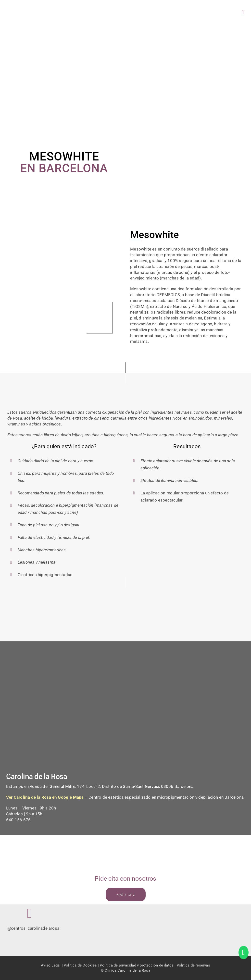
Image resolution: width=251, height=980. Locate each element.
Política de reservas (193, 965)
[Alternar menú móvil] (243, 12)
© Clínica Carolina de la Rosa (125, 970)
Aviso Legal (51, 965)
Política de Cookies (80, 965)
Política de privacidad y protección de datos (137, 965)
